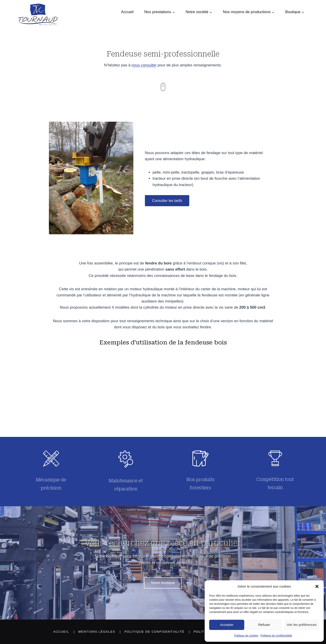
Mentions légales (97, 632)
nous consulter (144, 65)
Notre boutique (163, 583)
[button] (317, 586)
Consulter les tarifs (167, 201)
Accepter (227, 625)
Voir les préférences (302, 625)
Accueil (127, 12)
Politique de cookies (246, 636)
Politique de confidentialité (276, 636)
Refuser (264, 625)
